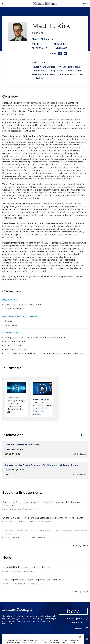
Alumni (79, 628)
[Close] (80, 641)
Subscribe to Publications (73, 611)
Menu (85, 4)
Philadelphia (60, 44)
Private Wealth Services (43, 67)
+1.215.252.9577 (61, 48)
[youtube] (87, 639)
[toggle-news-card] (82, 435)
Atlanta (36, 44)
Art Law (40, 78)
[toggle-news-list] (87, 435)
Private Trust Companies (71, 74)
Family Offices (56, 71)
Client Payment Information (75, 620)
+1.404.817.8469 (39, 48)
